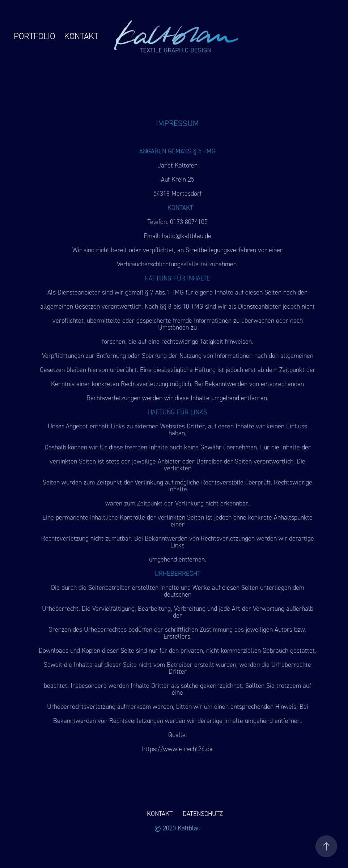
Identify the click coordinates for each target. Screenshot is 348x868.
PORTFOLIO (34, 36)
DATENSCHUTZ (203, 814)
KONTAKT (81, 36)
